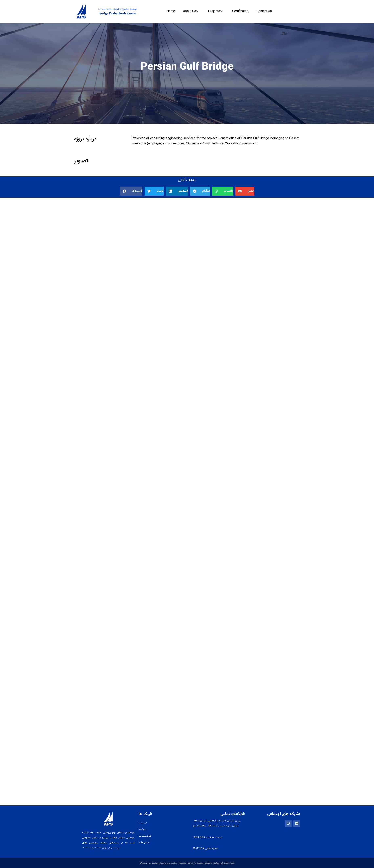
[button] (131, 191)
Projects (216, 11)
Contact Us (264, 11)
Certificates (240, 11)
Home (171, 11)
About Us (192, 11)
